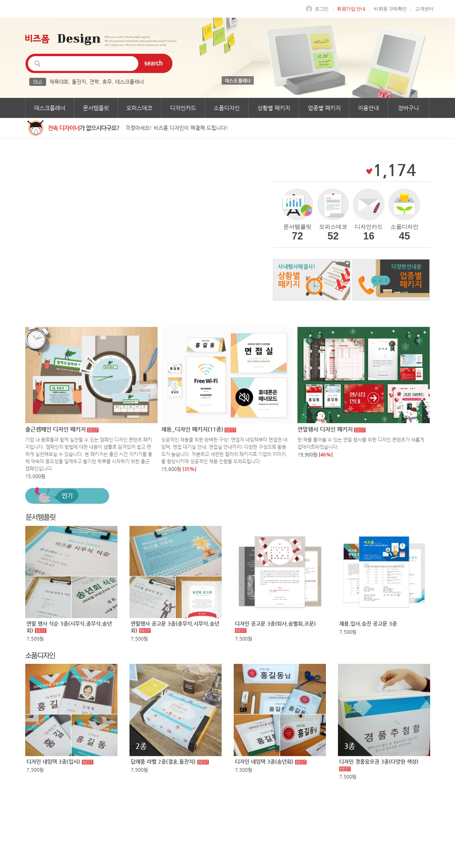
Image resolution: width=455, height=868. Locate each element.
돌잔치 (79, 82)
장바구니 (408, 108)
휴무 (107, 82)
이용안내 (368, 108)
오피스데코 (139, 108)
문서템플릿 (96, 108)
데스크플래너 (129, 82)
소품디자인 (227, 108)
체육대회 (59, 82)
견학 (94, 82)
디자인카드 (183, 108)
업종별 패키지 (324, 108)
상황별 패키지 (274, 108)
